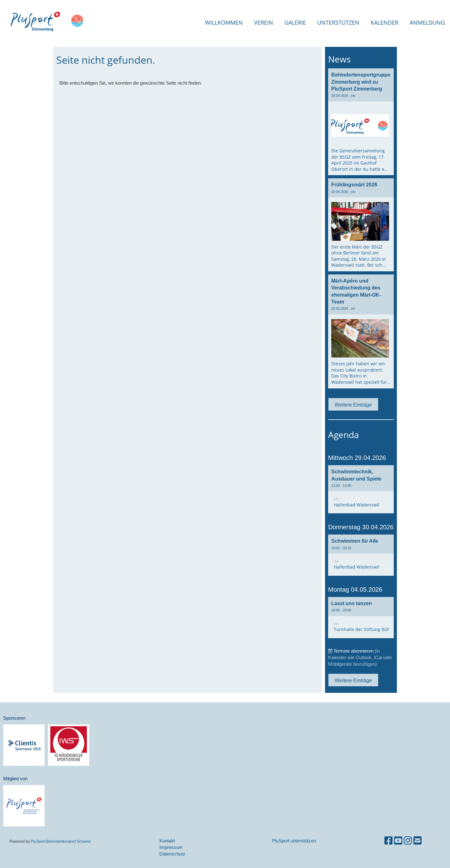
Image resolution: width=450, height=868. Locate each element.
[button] (361, 489)
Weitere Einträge (353, 405)
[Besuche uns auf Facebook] (388, 841)
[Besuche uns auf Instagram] (408, 841)
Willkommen (224, 22)
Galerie (295, 22)
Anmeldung (427, 22)
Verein (264, 22)
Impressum (171, 847)
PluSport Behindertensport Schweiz (61, 841)
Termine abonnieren (353, 651)
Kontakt (167, 841)
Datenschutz (172, 854)
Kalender (385, 22)
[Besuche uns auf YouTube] (398, 841)
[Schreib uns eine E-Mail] (417, 841)
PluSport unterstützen (294, 841)
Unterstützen (338, 22)
